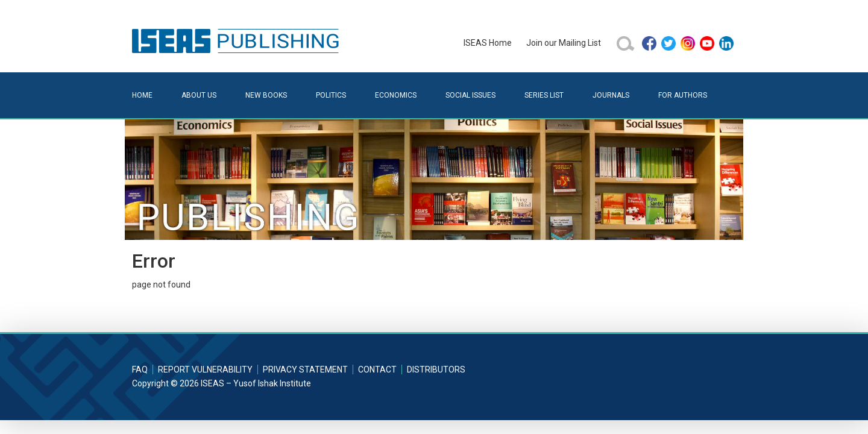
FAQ (140, 370)
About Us (199, 95)
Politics (331, 95)
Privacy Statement (305, 370)
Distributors (436, 370)
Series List (544, 95)
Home (142, 95)
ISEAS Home (488, 43)
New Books (266, 95)
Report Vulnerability (205, 370)
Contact (377, 370)
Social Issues (470, 95)
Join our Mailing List (564, 43)
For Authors (683, 95)
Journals (611, 95)
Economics (396, 95)
